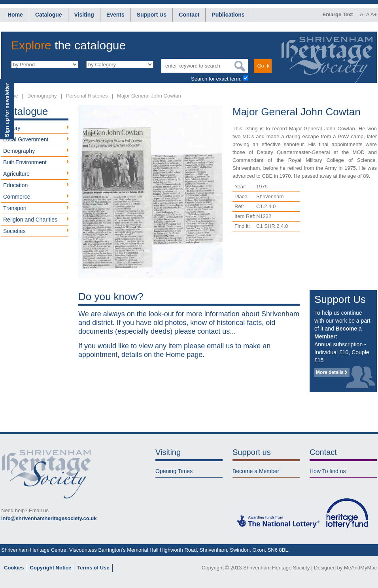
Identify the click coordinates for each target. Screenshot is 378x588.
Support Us (152, 15)
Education (15, 185)
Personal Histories (87, 96)
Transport (15, 208)
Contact (189, 15)
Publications (228, 15)
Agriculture (16, 174)
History (12, 128)
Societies (14, 231)
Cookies (14, 568)
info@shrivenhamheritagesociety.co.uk (49, 518)
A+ (374, 14)
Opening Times (174, 471)
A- (362, 14)
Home (15, 15)
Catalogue (49, 15)
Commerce (17, 197)
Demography (42, 96)
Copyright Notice (51, 568)
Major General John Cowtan (149, 96)
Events (115, 15)
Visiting (84, 15)
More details (330, 372)
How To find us (328, 471)
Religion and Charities (30, 220)
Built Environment (25, 162)
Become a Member (256, 471)
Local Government (26, 139)
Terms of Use (93, 568)
